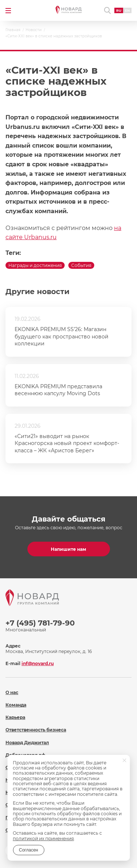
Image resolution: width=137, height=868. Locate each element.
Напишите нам (68, 549)
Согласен (28, 850)
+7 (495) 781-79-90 (40, 623)
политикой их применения (43, 839)
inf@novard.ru (38, 663)
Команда (16, 705)
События (81, 265)
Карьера (15, 717)
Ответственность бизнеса (36, 730)
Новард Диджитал (27, 743)
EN (127, 10)
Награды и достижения (35, 265)
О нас (12, 692)
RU (119, 10)
